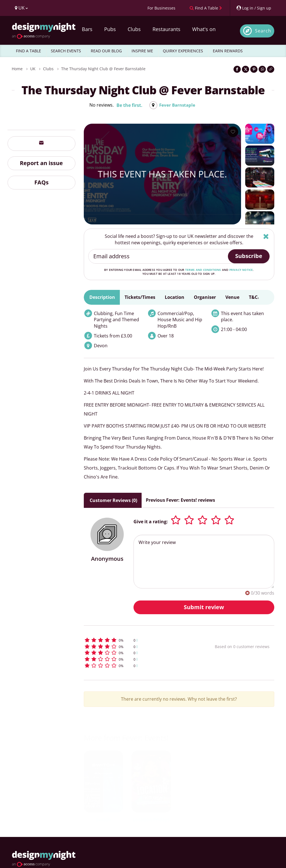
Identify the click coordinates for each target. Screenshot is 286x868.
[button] (138, 640)
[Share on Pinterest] (254, 69)
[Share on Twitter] (246, 69)
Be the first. (129, 105)
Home (17, 69)
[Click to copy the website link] (271, 69)
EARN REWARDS (228, 51)
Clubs (134, 29)
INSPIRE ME (142, 51)
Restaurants (166, 29)
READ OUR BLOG (106, 51)
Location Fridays (151, 820)
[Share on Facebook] (237, 69)
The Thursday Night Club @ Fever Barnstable (103, 69)
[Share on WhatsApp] (262, 69)
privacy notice (241, 270)
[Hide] (266, 236)
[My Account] (254, 8)
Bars (87, 29)
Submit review (204, 607)
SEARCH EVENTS (66, 51)
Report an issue (41, 163)
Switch (103, 820)
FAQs (41, 182)
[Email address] (159, 256)
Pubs (110, 29)
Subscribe (249, 256)
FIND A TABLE (28, 51)
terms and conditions (203, 270)
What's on (204, 29)
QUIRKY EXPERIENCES (183, 51)
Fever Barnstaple (177, 105)
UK (33, 69)
